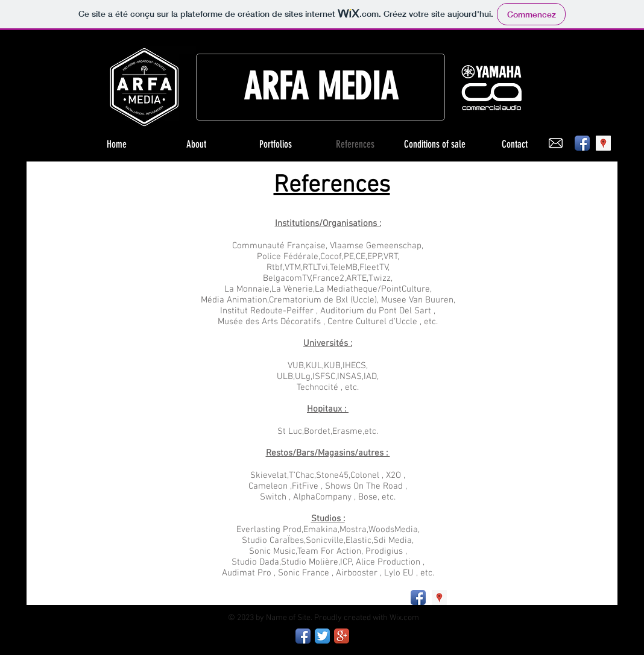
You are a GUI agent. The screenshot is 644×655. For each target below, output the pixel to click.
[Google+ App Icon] (342, 636)
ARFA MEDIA (321, 87)
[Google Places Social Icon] (603, 143)
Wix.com (404, 618)
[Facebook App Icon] (582, 143)
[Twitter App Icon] (322, 636)
